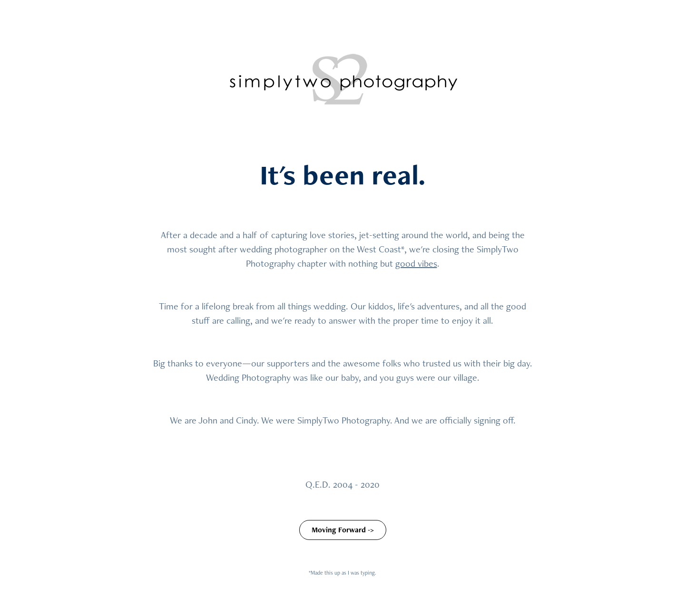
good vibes (416, 263)
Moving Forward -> (343, 530)
